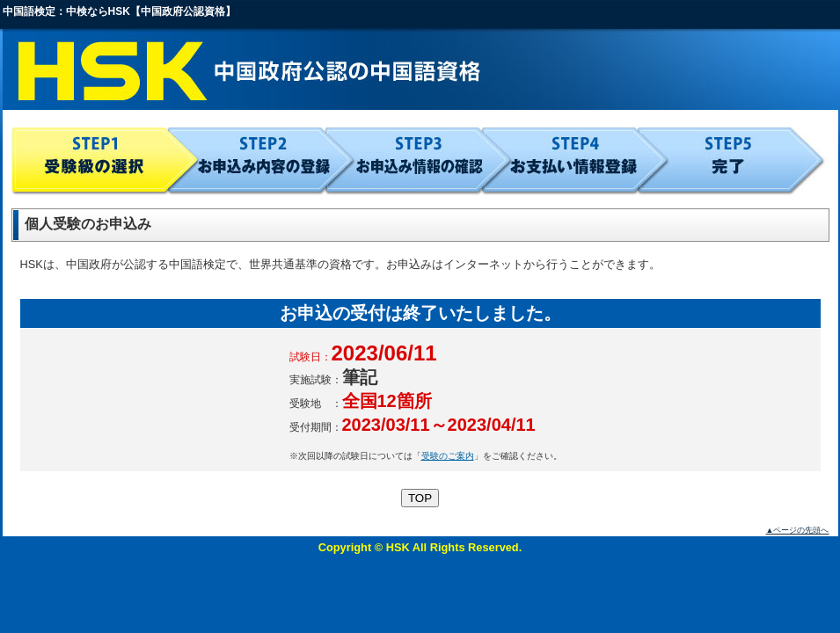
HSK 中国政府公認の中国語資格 (420, 70)
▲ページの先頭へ (798, 530)
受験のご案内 (448, 456)
